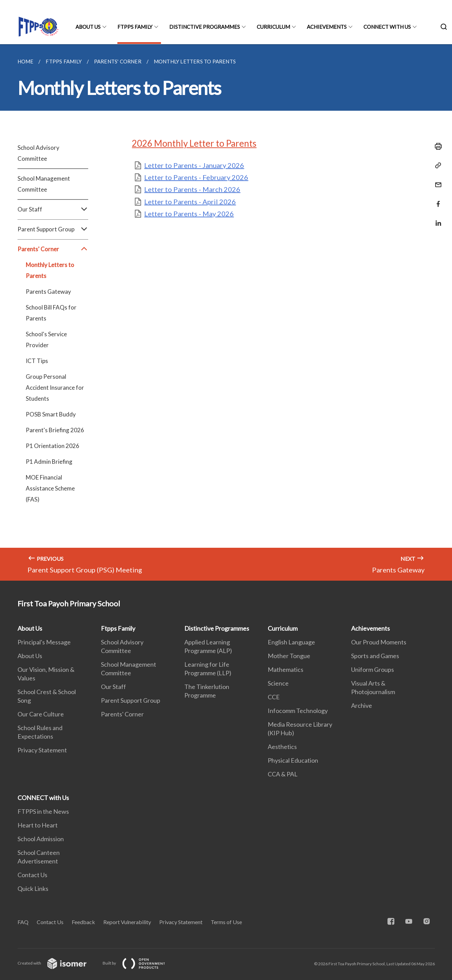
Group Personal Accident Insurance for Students (55, 388)
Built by (139, 963)
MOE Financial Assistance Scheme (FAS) (50, 488)
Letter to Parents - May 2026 (189, 214)
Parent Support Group (53, 229)
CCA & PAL (283, 774)
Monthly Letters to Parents (50, 270)
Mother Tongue (289, 656)
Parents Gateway (48, 292)
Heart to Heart (38, 825)
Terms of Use (226, 922)
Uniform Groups (373, 669)
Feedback (83, 922)
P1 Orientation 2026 (53, 446)
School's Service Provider (46, 340)
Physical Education (293, 760)
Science (278, 683)
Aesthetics (282, 747)
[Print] (436, 146)
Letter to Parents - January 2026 (194, 165)
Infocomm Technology (298, 711)
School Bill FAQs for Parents (51, 313)
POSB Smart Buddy (51, 414)
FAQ (23, 922)
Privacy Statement (42, 750)
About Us (88, 27)
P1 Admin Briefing (49, 462)
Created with (57, 963)
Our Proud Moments (379, 642)
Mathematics (286, 669)
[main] (226, 312)
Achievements (327, 27)
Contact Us (32, 875)
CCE (274, 697)
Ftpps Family (135, 27)
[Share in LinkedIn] (436, 219)
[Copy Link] (436, 166)
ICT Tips (37, 361)
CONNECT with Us (387, 27)
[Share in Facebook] (436, 200)
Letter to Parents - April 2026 (190, 202)
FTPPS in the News (43, 811)
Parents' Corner (53, 249)
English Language (291, 642)
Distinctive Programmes (205, 27)
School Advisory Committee (38, 153)
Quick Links (33, 888)
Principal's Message (44, 642)
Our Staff (53, 209)
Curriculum (273, 27)
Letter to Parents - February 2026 (196, 177)
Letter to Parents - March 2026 (192, 189)
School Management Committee (44, 184)
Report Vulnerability (127, 922)
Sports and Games (375, 656)
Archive (362, 705)
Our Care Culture (41, 714)
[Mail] (436, 180)
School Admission (41, 839)
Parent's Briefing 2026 (55, 430)
